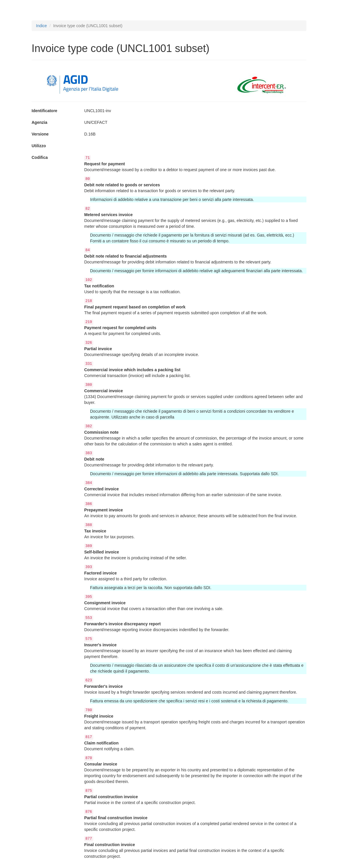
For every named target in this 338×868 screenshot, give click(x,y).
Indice (41, 26)
